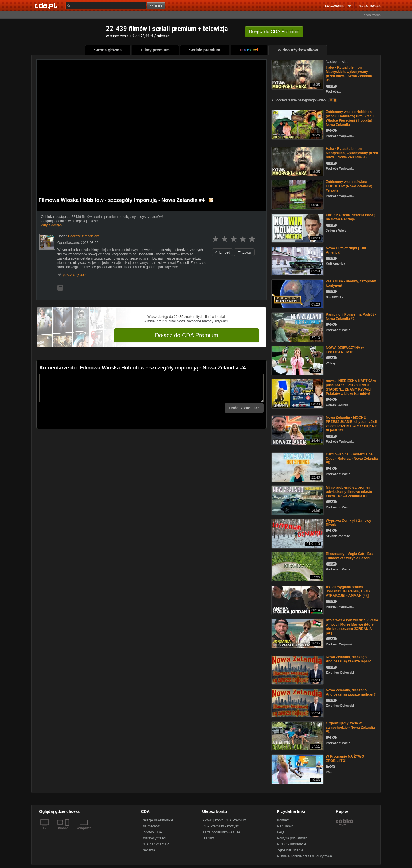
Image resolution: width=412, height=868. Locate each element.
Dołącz (274, 32)
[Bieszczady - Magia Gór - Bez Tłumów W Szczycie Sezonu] (297, 566)
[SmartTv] (68, 831)
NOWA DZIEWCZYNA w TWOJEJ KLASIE (345, 350)
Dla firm (208, 838)
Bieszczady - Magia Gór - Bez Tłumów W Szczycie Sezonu (350, 556)
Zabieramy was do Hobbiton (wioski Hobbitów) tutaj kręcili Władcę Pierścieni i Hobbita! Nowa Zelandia (350, 118)
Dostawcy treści (154, 838)
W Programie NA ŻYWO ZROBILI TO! (345, 759)
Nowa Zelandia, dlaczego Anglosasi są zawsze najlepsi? (351, 692)
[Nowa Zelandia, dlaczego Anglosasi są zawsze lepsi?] (297, 669)
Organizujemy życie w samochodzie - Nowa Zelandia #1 (350, 728)
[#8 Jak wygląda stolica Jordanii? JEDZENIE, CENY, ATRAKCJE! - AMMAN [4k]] (297, 599)
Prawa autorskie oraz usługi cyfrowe (304, 856)
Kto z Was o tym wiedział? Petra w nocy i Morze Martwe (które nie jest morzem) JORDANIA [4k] (352, 627)
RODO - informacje (292, 844)
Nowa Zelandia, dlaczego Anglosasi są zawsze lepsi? (348, 659)
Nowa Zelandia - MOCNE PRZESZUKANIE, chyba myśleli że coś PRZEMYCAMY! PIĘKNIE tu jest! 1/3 (352, 424)
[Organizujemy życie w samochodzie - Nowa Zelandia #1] (297, 736)
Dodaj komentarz (244, 408)
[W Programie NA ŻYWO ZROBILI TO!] (297, 769)
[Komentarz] (151, 388)
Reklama (148, 850)
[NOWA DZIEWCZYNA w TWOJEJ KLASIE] (297, 360)
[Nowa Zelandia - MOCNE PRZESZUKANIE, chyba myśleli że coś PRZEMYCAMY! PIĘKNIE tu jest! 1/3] (297, 430)
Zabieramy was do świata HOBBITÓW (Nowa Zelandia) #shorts (349, 186)
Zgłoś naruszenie (290, 850)
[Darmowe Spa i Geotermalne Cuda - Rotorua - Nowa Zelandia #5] (297, 467)
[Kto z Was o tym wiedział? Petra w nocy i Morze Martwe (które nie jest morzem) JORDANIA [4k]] (297, 633)
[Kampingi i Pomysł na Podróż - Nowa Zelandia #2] (297, 327)
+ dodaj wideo (371, 15)
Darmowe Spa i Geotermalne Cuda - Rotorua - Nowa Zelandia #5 (352, 459)
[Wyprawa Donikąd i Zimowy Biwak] (297, 533)
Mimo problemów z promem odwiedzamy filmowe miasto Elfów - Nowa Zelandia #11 (349, 492)
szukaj (156, 6)
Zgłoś (244, 252)
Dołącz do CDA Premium (186, 335)
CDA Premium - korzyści (221, 826)
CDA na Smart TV (155, 844)
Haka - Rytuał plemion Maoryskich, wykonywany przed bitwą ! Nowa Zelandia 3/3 (349, 74)
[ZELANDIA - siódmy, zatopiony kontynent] (297, 294)
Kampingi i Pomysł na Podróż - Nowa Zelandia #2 (351, 317)
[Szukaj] (106, 6)
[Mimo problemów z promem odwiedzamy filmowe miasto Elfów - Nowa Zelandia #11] (297, 500)
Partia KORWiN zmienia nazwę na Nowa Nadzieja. (351, 217)
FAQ (280, 832)
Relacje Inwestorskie (157, 820)
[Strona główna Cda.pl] (47, 5)
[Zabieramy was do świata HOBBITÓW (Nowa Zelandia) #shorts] (297, 194)
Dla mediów (151, 826)
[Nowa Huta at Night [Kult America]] (297, 261)
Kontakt (283, 820)
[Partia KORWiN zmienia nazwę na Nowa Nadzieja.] (297, 227)
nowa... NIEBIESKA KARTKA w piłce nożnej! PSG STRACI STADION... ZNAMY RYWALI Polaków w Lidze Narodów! (351, 387)
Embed (222, 252)
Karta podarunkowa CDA (221, 832)
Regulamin (285, 826)
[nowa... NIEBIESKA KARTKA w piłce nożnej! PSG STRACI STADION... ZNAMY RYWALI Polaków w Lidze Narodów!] (297, 393)
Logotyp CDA (152, 832)
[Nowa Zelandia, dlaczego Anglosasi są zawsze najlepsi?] (297, 703)
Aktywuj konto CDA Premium (224, 820)
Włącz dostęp (51, 225)
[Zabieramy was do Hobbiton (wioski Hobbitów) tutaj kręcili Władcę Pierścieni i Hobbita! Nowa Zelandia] (297, 124)
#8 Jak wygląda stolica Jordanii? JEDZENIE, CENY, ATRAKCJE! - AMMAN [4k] (348, 591)
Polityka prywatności (293, 838)
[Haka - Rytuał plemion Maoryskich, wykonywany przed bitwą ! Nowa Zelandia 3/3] (297, 74)
